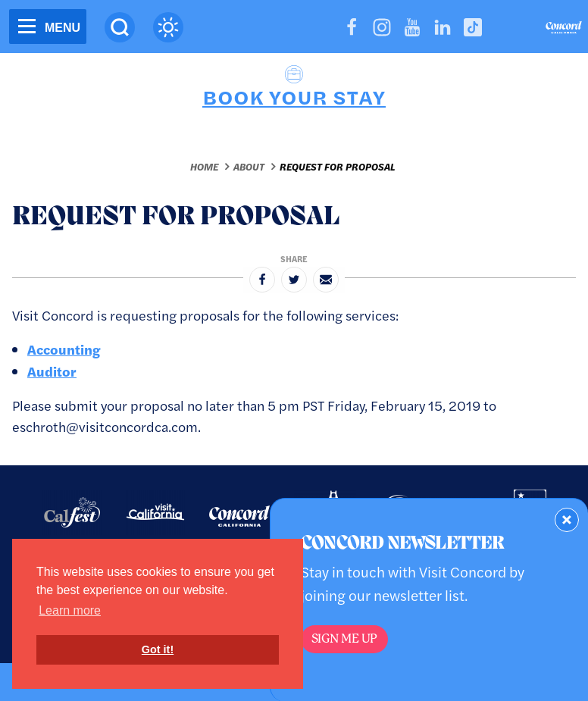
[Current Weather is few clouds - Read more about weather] (168, 27)
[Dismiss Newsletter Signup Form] (567, 520)
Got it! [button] (158, 649)
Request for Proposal (337, 167)
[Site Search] (120, 27)
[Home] (564, 30)
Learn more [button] (70, 610)
